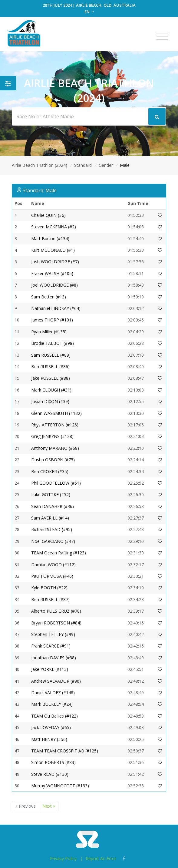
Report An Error (101, 858)
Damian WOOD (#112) (53, 565)
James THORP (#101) (52, 320)
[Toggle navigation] (162, 36)
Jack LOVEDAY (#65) (51, 727)
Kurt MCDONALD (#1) (53, 250)
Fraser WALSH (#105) (52, 273)
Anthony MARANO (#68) (55, 448)
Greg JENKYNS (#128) (52, 436)
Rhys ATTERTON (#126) (55, 425)
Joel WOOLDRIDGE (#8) (54, 285)
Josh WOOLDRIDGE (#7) (55, 262)
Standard (83, 165)
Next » (49, 806)
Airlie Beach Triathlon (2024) (40, 165)
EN (89, 12)
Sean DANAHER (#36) (53, 506)
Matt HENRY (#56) (49, 739)
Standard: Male (40, 190)
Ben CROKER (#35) (50, 471)
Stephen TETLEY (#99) (53, 634)
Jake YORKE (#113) (50, 669)
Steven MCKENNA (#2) (54, 227)
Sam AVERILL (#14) (50, 518)
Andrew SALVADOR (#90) (56, 681)
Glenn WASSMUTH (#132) (56, 413)
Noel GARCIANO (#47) (53, 541)
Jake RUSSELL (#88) (51, 378)
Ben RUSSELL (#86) (50, 367)
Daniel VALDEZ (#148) (53, 693)
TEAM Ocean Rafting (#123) (59, 553)
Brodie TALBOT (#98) (53, 343)
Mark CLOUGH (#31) (51, 390)
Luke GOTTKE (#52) (51, 495)
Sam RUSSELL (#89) (51, 355)
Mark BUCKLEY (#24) (52, 704)
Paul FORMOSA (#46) (52, 576)
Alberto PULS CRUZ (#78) (56, 611)
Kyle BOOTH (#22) (49, 588)
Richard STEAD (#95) (52, 529)
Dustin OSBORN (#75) (53, 460)
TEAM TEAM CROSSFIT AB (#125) (65, 751)
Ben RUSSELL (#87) (50, 599)
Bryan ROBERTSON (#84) (56, 623)
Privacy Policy (63, 858)
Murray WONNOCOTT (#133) (60, 786)
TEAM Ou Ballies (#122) (54, 716)
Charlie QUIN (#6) (48, 215)
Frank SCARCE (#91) (51, 646)
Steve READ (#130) (50, 774)
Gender (106, 165)
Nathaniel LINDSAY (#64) (56, 308)
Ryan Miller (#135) (49, 332)
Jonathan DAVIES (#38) (54, 658)
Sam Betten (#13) (49, 297)
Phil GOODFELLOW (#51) (56, 483)
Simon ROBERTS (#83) (53, 762)
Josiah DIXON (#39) (50, 401)
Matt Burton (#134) (50, 239)
